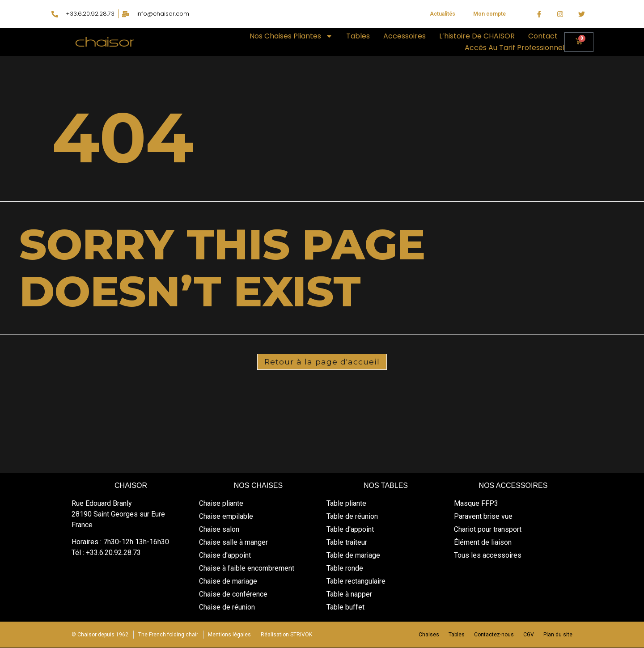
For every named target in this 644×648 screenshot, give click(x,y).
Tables (358, 36)
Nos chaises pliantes (291, 36)
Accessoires (405, 36)
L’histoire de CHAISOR (477, 36)
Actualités (443, 14)
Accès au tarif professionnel (515, 48)
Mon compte (489, 14)
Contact (543, 36)
